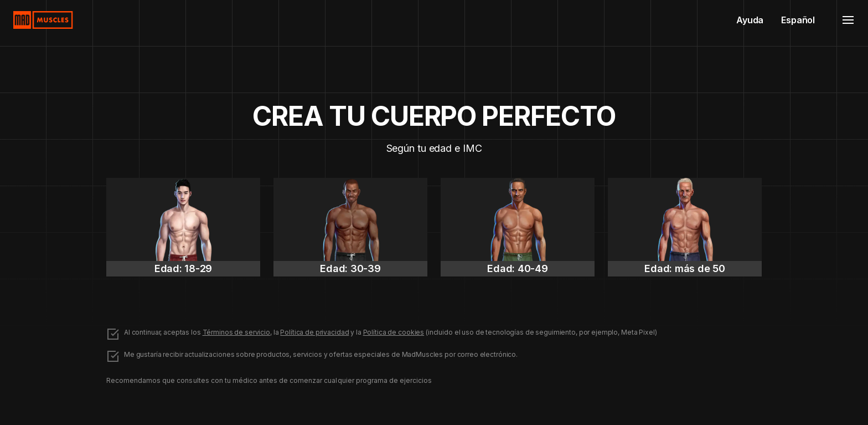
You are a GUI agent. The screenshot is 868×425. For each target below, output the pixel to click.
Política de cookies (394, 332)
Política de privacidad (314, 332)
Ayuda (750, 20)
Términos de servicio (236, 332)
